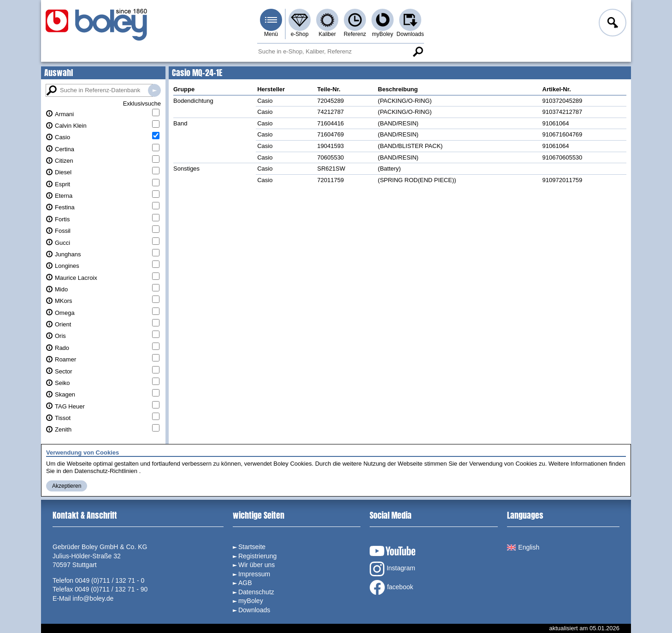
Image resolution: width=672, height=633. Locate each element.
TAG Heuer (70, 406)
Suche (418, 52)
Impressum (254, 574)
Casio (62, 137)
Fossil (63, 231)
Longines (67, 266)
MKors (64, 301)
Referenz (355, 34)
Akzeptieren (67, 486)
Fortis (62, 219)
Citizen (64, 161)
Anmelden (612, 24)
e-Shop (300, 34)
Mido (61, 289)
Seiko (62, 383)
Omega (65, 313)
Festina (65, 207)
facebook (392, 587)
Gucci (62, 243)
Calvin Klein (71, 126)
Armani (64, 114)
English (523, 547)
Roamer (65, 359)
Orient (63, 324)
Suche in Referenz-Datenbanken (154, 90)
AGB (245, 583)
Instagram (392, 569)
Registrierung (257, 556)
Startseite (252, 547)
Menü (271, 34)
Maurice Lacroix (76, 278)
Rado (62, 348)
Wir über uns (256, 565)
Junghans (68, 254)
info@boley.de (93, 598)
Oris (60, 336)
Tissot (63, 418)
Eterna (64, 196)
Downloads (410, 34)
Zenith (63, 429)
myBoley (383, 34)
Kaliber (327, 34)
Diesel (63, 172)
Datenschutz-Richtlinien (106, 471)
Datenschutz (256, 592)
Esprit (62, 184)
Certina (65, 149)
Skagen (65, 394)
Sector (64, 371)
